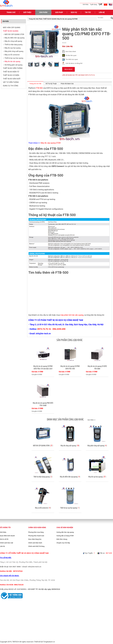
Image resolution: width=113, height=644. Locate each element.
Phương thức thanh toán (36, 536)
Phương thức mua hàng (36, 532)
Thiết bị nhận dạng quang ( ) (43, 477)
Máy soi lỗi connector (12, 55)
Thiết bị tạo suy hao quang (14, 58)
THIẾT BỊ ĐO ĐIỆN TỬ (11, 72)
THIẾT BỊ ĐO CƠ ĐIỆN (11, 75)
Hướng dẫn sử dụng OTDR (65, 536)
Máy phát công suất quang (14, 51)
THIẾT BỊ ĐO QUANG (11, 31)
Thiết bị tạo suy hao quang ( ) (70, 508)
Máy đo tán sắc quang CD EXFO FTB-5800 (97, 367)
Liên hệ (2, 546)
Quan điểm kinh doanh (7, 536)
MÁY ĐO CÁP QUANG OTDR (14, 34)
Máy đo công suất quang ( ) (70, 446)
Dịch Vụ (74, 12)
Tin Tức (88, 12)
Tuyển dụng (93, 5)
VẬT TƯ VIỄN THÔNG (11, 82)
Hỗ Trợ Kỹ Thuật (51, 84)
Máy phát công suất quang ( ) (97, 446)
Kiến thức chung (62, 539)
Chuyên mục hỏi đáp (63, 543)
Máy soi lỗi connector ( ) (43, 508)
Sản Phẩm (43, 12)
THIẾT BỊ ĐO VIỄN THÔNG (13, 68)
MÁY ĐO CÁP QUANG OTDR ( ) (43, 446)
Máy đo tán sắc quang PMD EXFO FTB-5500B (43, 404)
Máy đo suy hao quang (13, 48)
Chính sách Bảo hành (35, 543)
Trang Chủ (11, 12)
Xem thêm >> (91, 420)
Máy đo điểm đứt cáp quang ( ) (70, 477)
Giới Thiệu (27, 12)
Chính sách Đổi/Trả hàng (36, 546)
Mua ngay (68, 69)
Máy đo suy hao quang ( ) (97, 477)
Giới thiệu (86, 5)
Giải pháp (59, 12)
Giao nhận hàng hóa (35, 539)
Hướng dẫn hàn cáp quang (65, 532)
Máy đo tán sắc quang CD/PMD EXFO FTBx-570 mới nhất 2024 (43, 367)
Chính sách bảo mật (6, 543)
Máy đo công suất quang (13, 41)
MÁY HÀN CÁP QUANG (12, 28)
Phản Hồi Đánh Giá (67, 84)
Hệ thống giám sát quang (14, 65)
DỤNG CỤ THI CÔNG (11, 86)
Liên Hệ (102, 12)
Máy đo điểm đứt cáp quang (15, 38)
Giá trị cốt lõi (4, 539)
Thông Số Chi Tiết (35, 84)
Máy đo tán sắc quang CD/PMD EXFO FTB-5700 (70, 367)
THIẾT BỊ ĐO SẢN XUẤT (12, 79)
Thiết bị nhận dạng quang (14, 45)
